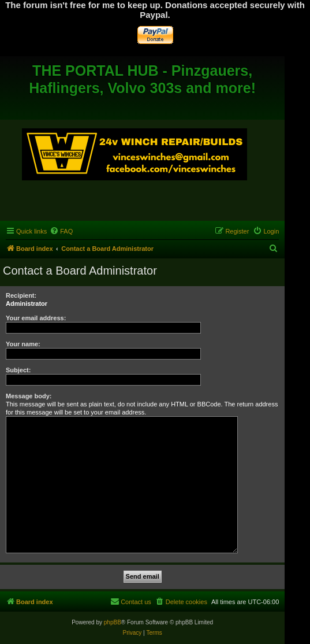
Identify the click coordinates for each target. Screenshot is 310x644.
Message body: (29, 396)
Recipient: (21, 295)
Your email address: (36, 318)
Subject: (18, 370)
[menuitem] (61, 231)
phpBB (113, 622)
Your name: (23, 344)
